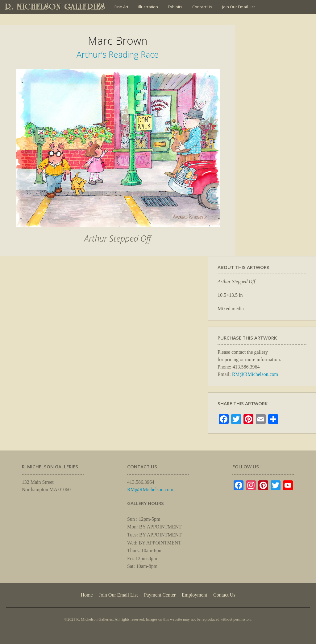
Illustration (148, 7)
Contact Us (202, 7)
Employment (195, 595)
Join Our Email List (239, 7)
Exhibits (175, 7)
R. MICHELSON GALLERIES (55, 7)
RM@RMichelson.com (255, 374)
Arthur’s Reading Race (118, 54)
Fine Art (121, 7)
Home (87, 595)
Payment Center (160, 595)
